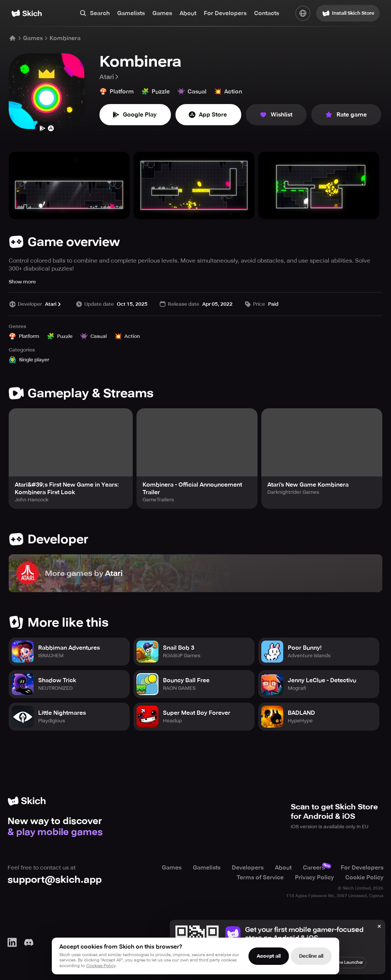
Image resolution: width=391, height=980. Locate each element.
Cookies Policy (101, 966)
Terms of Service (260, 877)
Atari (110, 77)
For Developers (225, 13)
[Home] (27, 13)
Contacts (267, 13)
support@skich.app (55, 880)
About (188, 13)
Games (162, 13)
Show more (22, 282)
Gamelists (131, 13)
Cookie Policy (364, 877)
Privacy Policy (314, 877)
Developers (248, 868)
